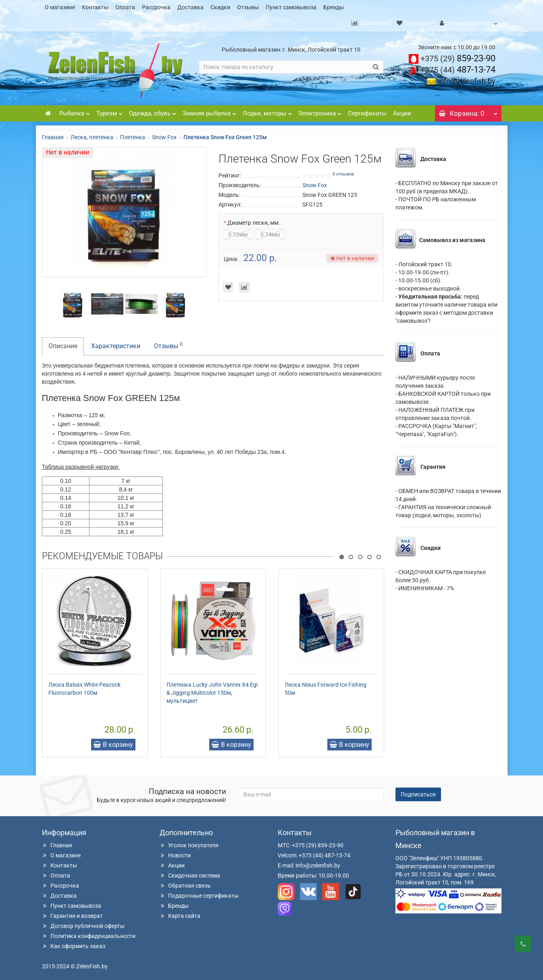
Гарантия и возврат (72, 913)
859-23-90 (458, 56)
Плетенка (133, 135)
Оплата (125, 7)
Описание (63, 344)
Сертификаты (367, 111)
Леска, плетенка (92, 135)
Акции (402, 111)
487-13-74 (458, 67)
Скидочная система (190, 873)
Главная (53, 135)
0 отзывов (343, 172)
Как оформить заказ (74, 944)
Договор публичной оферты (83, 924)
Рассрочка (156, 7)
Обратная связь (185, 883)
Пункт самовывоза (291, 7)
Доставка (190, 7)
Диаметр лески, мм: (253, 220)
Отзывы (248, 7)
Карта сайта (180, 913)
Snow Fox (164, 135)
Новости (175, 853)
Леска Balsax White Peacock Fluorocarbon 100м (84, 686)
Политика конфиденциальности (89, 934)
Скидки (220, 7)
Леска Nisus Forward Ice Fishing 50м (326, 686)
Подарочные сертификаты (199, 893)
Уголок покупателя (189, 843)
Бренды (334, 7)
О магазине (60, 7)
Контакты (95, 7)
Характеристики (116, 344)
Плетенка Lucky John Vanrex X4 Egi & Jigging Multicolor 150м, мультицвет (212, 690)
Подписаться (418, 792)
